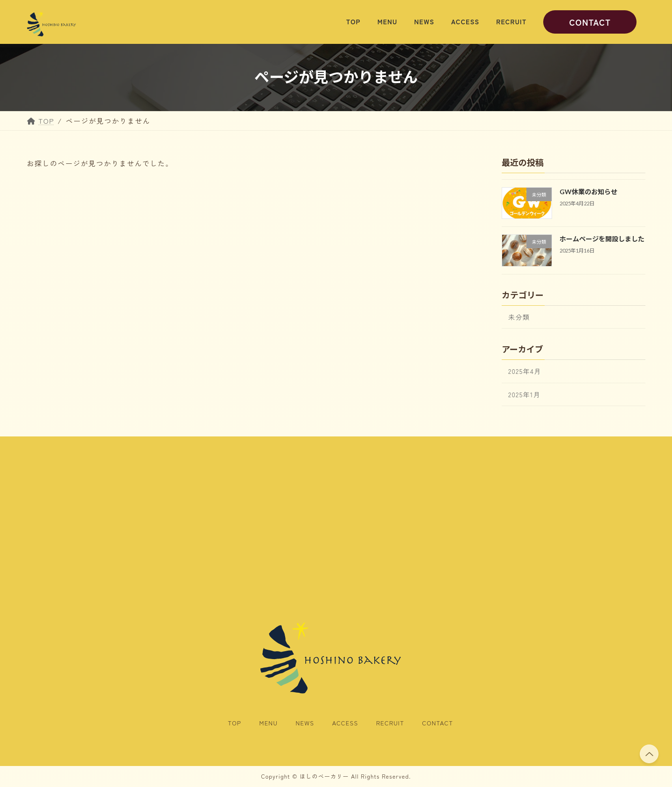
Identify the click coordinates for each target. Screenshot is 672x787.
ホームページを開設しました (602, 239)
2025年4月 (525, 372)
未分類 (519, 317)
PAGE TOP (648, 754)
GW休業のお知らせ (588, 192)
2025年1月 (524, 394)
